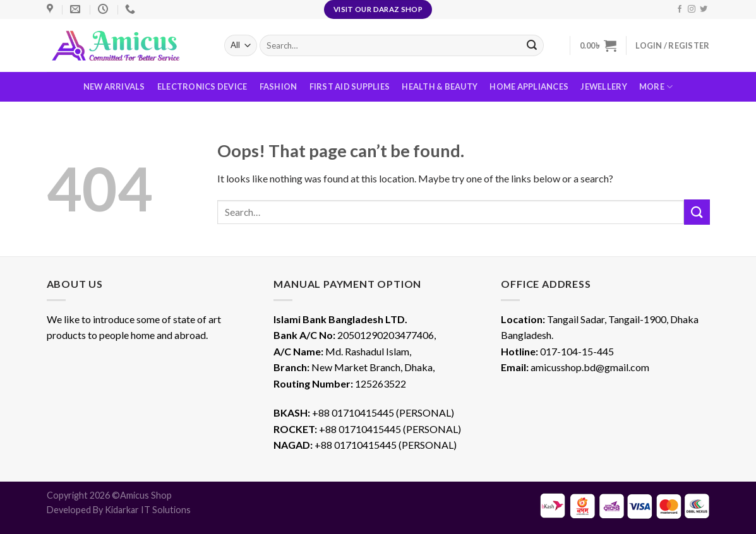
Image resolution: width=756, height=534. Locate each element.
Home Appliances (529, 86)
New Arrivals (114, 86)
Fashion (279, 86)
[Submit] (697, 212)
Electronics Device (202, 86)
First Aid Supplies (350, 86)
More (656, 87)
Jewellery (603, 86)
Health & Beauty (440, 86)
